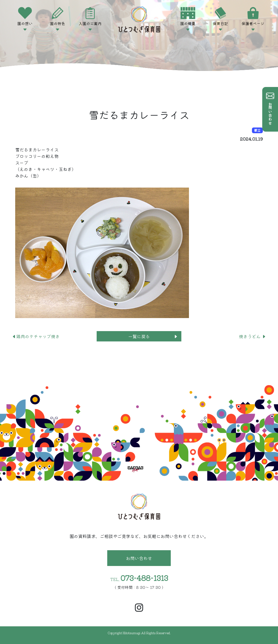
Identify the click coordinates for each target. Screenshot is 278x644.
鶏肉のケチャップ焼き (36, 336)
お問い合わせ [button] (139, 558)
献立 (257, 130)
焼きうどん (252, 336)
